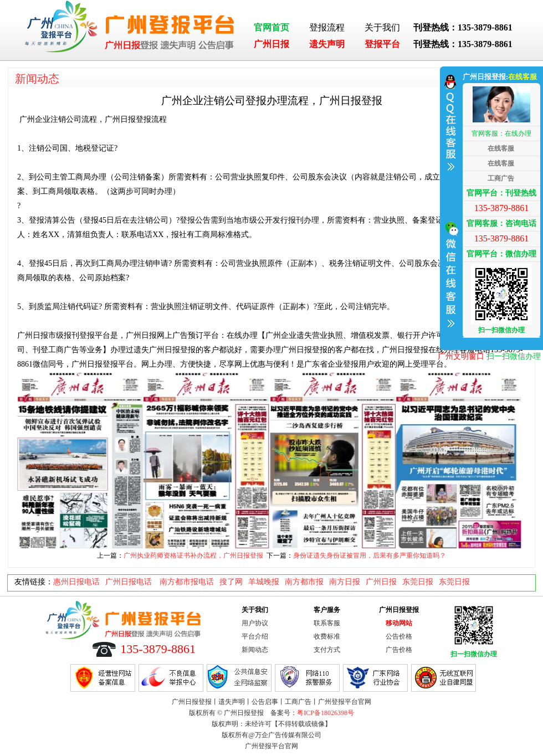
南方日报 (345, 582)
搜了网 (231, 582)
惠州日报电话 (76, 582)
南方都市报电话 (187, 582)
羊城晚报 (264, 582)
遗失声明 (327, 44)
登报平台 (382, 44)
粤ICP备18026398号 (326, 713)
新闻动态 (37, 79)
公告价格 (399, 636)
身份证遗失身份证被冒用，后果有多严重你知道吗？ (370, 556)
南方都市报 (304, 582)
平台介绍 (255, 636)
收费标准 (327, 636)
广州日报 (271, 44)
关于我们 (382, 27)
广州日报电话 (130, 582)
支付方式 (327, 650)
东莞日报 (418, 582)
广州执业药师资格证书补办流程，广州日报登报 (193, 556)
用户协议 (255, 623)
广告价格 (399, 650)
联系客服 (327, 623)
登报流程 (327, 27)
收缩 (450, 207)
